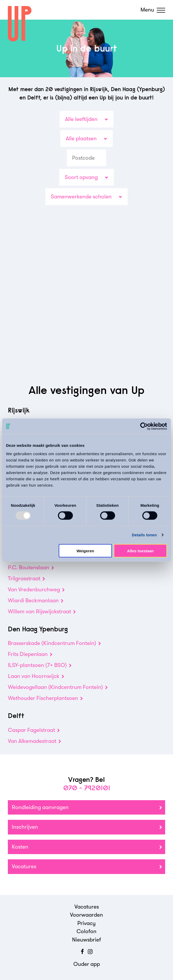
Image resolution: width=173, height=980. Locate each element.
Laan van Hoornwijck (36, 676)
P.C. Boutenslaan (31, 567)
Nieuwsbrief (87, 940)
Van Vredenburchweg (36, 589)
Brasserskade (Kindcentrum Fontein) (54, 643)
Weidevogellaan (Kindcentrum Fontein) (58, 687)
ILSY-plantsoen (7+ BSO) (40, 665)
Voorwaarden (87, 915)
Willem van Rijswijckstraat (42, 611)
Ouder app (87, 964)
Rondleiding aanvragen (87, 808)
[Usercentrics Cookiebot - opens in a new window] (144, 426)
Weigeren (85, 551)
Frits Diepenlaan (30, 654)
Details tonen (144, 535)
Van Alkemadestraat (34, 741)
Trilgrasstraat (26, 578)
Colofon (87, 931)
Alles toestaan (140, 551)
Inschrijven (87, 827)
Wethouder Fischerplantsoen (45, 698)
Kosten (87, 847)
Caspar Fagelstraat (34, 730)
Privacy (87, 923)
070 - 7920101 (87, 788)
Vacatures (87, 867)
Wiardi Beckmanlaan (36, 600)
